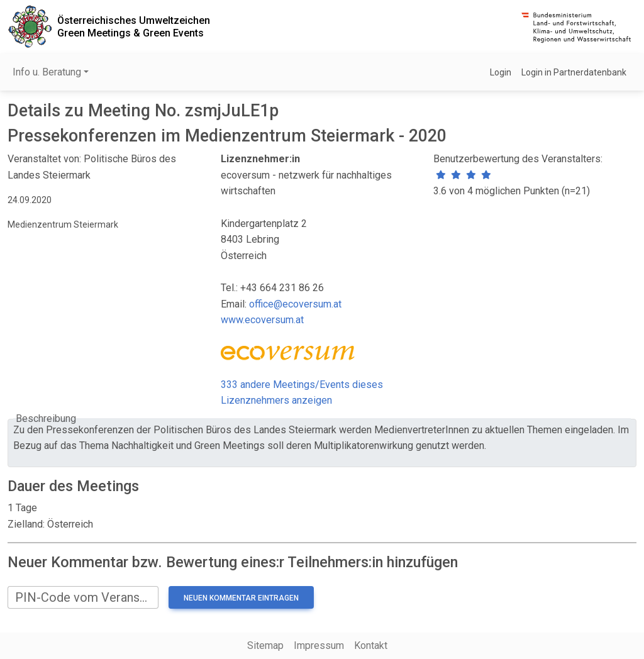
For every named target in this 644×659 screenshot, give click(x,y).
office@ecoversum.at (295, 304)
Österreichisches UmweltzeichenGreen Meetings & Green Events (134, 26)
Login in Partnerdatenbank (574, 72)
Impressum (319, 645)
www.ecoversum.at (262, 320)
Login (501, 72)
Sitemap (265, 645)
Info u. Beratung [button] (47, 72)
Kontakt (371, 645)
